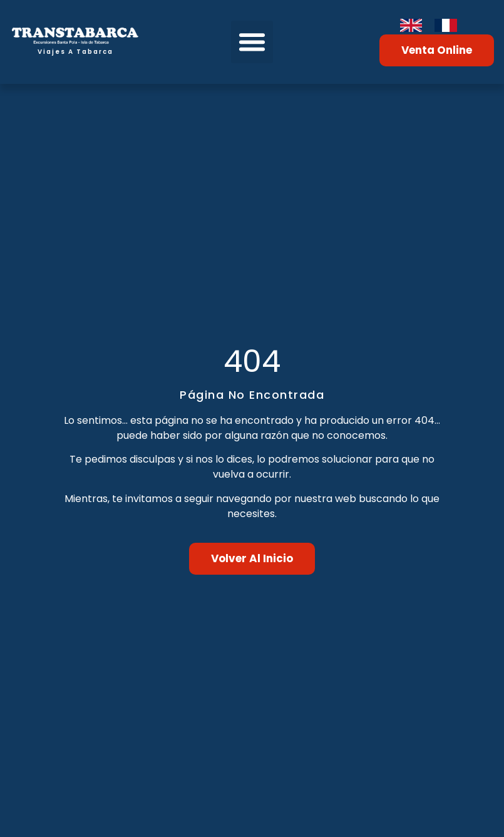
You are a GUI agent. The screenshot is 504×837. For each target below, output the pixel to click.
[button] (252, 42)
